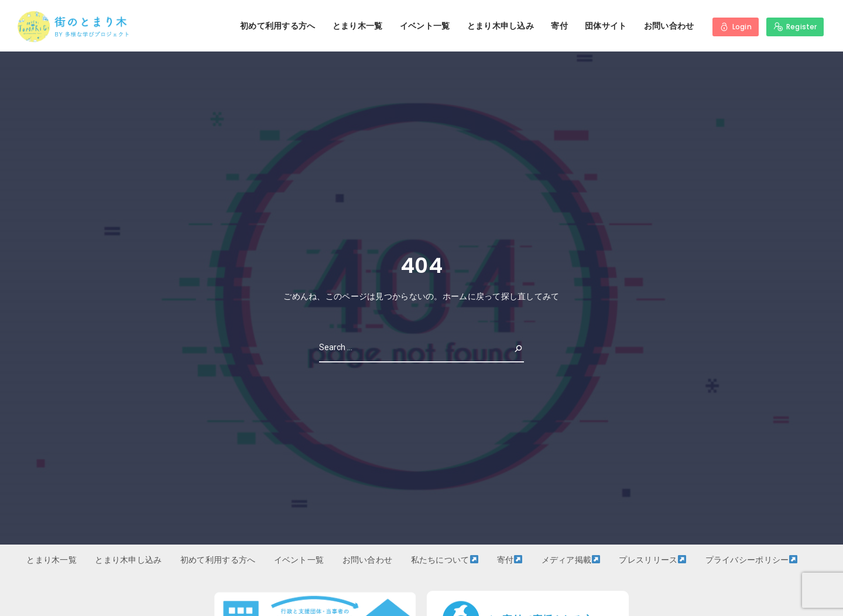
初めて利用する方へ (278, 26)
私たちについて (445, 560)
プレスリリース (652, 560)
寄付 (559, 26)
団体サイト (606, 26)
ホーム (455, 296)
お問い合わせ (669, 26)
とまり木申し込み (501, 26)
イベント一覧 (425, 26)
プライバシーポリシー (752, 560)
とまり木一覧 (358, 26)
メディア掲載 (571, 560)
